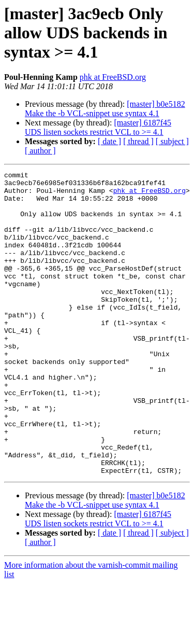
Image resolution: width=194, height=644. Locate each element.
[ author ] (40, 151)
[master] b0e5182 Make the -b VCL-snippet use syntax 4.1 (105, 109)
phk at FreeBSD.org (113, 77)
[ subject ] (172, 141)
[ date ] (109, 141)
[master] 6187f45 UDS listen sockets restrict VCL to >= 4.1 (98, 127)
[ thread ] (138, 141)
